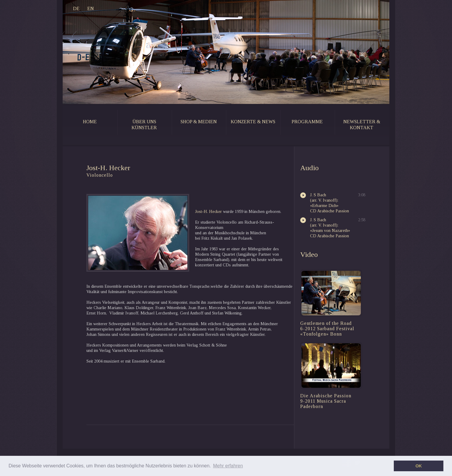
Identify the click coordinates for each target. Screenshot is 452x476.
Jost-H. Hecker (208, 212)
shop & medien (199, 122)
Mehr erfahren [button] (228, 466)
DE (76, 8)
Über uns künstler (144, 125)
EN (91, 8)
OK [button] (419, 466)
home (90, 122)
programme (307, 122)
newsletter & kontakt (362, 125)
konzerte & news (253, 122)
